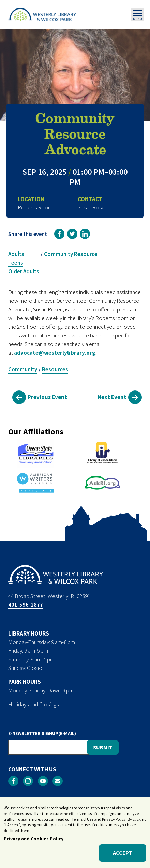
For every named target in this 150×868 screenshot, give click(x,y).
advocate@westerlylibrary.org (55, 353)
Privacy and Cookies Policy (34, 839)
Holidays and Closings (33, 704)
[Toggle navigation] (137, 15)
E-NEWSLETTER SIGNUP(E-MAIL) (42, 733)
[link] (59, 234)
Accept (123, 853)
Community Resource (71, 254)
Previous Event (47, 397)
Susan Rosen (93, 207)
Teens (16, 263)
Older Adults (24, 271)
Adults (16, 254)
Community (23, 369)
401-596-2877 (26, 605)
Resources (55, 369)
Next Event (112, 397)
